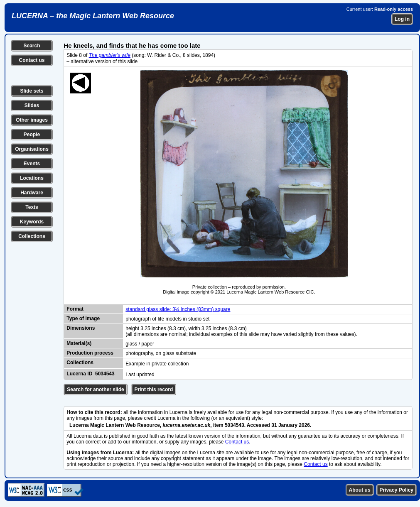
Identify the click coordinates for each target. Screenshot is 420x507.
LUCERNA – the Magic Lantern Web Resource (93, 16)
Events (32, 164)
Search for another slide (95, 389)
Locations (32, 178)
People (32, 135)
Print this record (154, 389)
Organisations (32, 149)
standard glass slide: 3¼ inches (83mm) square (178, 309)
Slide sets (32, 91)
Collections (32, 236)
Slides (32, 105)
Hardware (32, 193)
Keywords (32, 222)
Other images (32, 120)
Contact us (32, 60)
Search (32, 46)
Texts (32, 207)
